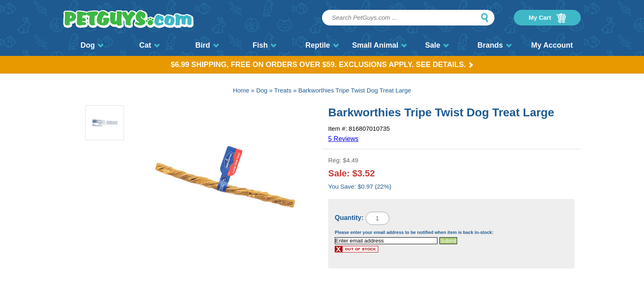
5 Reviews (343, 139)
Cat (149, 45)
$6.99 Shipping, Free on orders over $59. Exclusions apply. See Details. (322, 65)
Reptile (322, 45)
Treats (283, 90)
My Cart (547, 18)
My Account (552, 45)
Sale (437, 45)
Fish (264, 45)
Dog (92, 45)
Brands (494, 45)
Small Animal (379, 45)
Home (241, 90)
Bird (207, 45)
